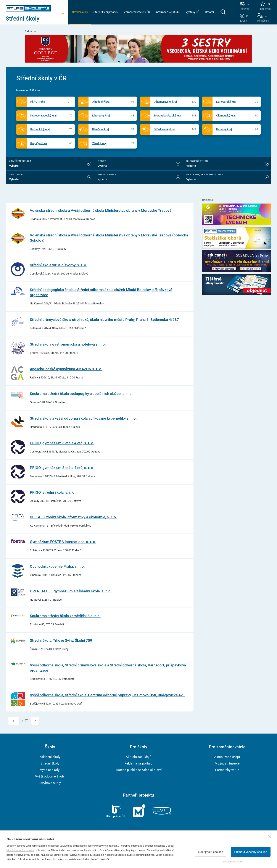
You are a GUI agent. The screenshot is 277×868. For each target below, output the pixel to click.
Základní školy (50, 757)
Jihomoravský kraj (165, 102)
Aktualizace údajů (138, 757)
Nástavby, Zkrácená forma (205, 175)
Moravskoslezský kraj (168, 116)
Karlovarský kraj (226, 102)
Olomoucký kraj (226, 116)
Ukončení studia (197, 161)
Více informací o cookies (20, 850)
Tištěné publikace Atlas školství (138, 770)
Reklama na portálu (138, 763)
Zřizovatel (17, 175)
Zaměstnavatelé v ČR (137, 12)
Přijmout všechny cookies (251, 852)
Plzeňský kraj (101, 129)
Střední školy (80, 12)
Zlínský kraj (99, 143)
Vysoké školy (50, 770)
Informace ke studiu (168, 12)
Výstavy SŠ (192, 12)
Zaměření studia (20, 161)
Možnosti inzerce (227, 763)
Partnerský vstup (227, 770)
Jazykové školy (50, 783)
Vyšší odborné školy (50, 776)
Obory (102, 161)
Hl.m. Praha (38, 102)
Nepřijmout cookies (211, 852)
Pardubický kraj (40, 129)
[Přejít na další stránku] (35, 721)
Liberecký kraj (101, 116)
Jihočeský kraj (101, 102)
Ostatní (209, 12)
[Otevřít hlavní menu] (37, 19)
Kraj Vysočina (39, 143)
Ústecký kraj (224, 129)
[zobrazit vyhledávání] (223, 12)
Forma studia (107, 175)
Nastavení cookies (233, 862)
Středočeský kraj (165, 129)
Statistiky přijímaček (106, 12)
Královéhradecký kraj (43, 116)
